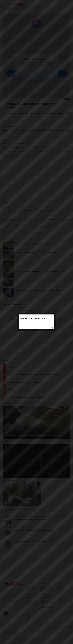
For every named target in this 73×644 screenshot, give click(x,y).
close (52, 328)
